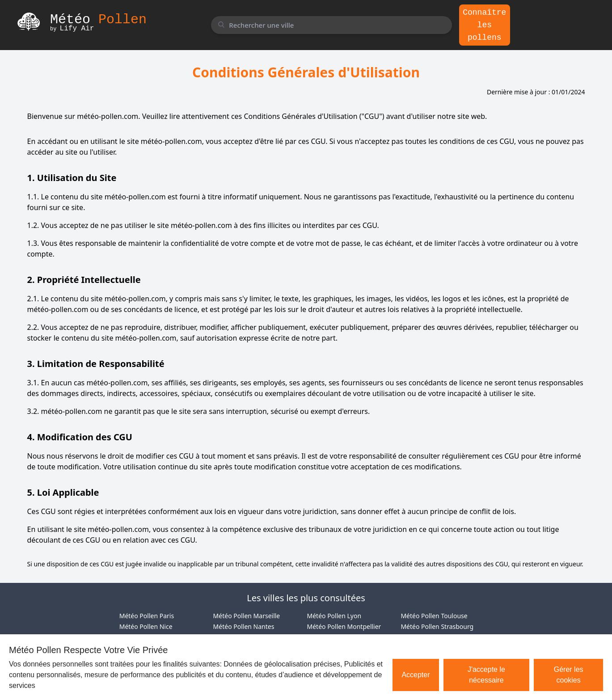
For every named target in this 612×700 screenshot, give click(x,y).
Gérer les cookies (569, 675)
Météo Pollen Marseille (247, 616)
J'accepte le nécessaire (486, 675)
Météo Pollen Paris (147, 616)
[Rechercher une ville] (331, 25)
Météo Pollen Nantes (244, 626)
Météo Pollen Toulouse (434, 616)
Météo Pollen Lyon (334, 616)
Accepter (416, 675)
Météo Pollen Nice (146, 626)
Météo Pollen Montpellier (344, 626)
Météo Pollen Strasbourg (437, 626)
